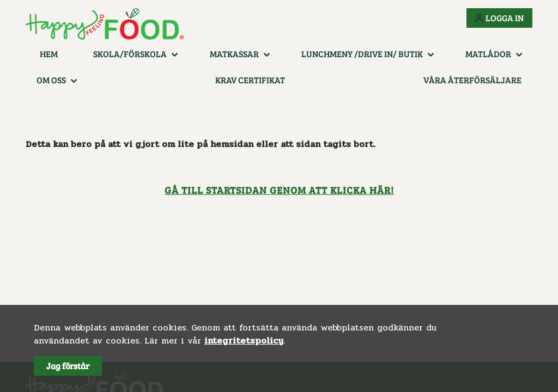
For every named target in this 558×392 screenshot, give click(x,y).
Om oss (51, 80)
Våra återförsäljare (472, 80)
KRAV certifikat (250, 80)
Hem (49, 54)
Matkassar (234, 54)
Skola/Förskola (130, 54)
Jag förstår (68, 366)
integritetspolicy (244, 341)
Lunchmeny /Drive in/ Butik (362, 54)
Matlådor (488, 54)
